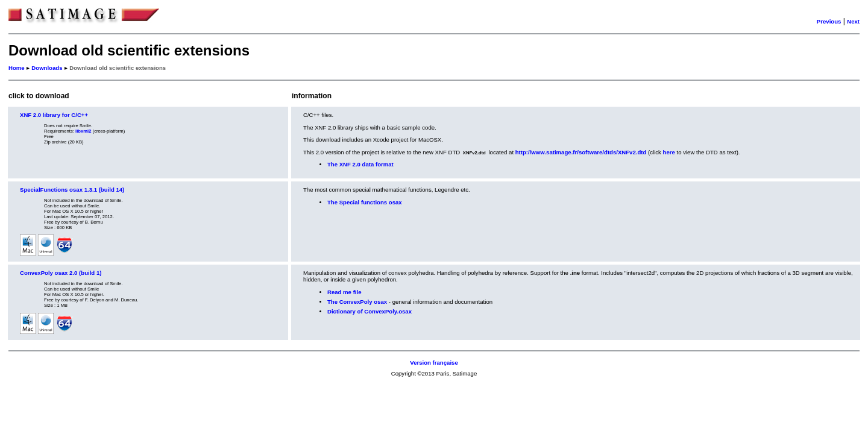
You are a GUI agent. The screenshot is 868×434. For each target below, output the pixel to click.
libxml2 (83, 131)
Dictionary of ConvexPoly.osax (370, 311)
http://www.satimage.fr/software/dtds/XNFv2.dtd (581, 152)
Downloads (47, 68)
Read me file (344, 292)
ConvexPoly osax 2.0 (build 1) (61, 273)
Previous (829, 21)
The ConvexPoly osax (357, 302)
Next (853, 21)
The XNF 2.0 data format (360, 164)
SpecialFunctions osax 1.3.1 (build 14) (72, 190)
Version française (434, 363)
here (669, 152)
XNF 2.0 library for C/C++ (54, 115)
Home (17, 68)
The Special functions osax (365, 202)
